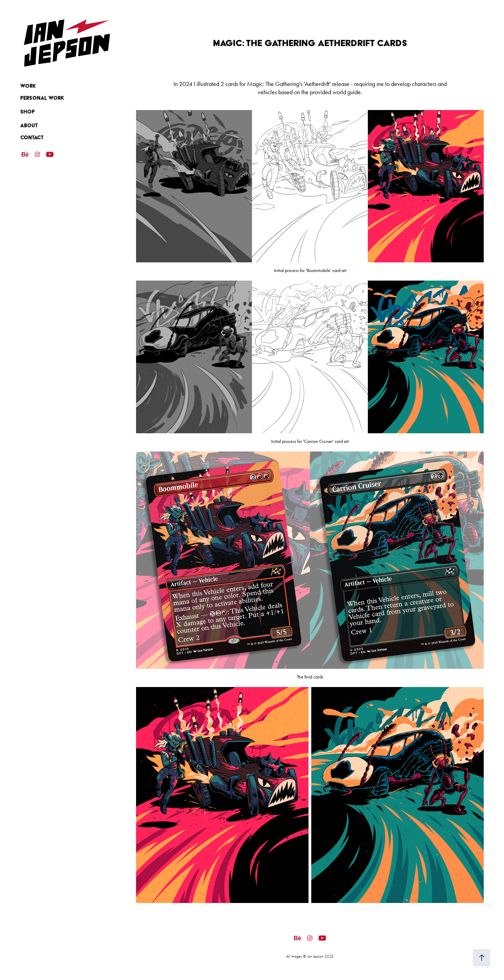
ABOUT (29, 126)
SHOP (27, 112)
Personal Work (42, 98)
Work (28, 86)
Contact (32, 138)
